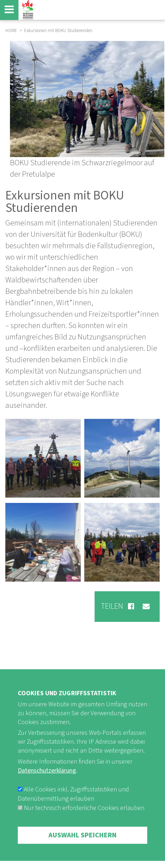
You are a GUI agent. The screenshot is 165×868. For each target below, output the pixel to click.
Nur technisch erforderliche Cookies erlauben (84, 814)
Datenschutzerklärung (47, 777)
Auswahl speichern (82, 841)
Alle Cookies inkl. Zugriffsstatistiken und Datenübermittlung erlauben (73, 800)
